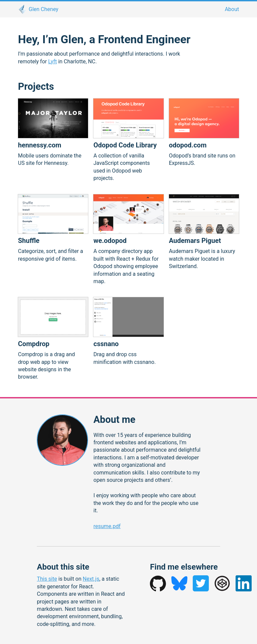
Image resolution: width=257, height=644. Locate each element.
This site (47, 579)
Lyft (53, 61)
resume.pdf (107, 526)
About (232, 9)
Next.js (91, 579)
